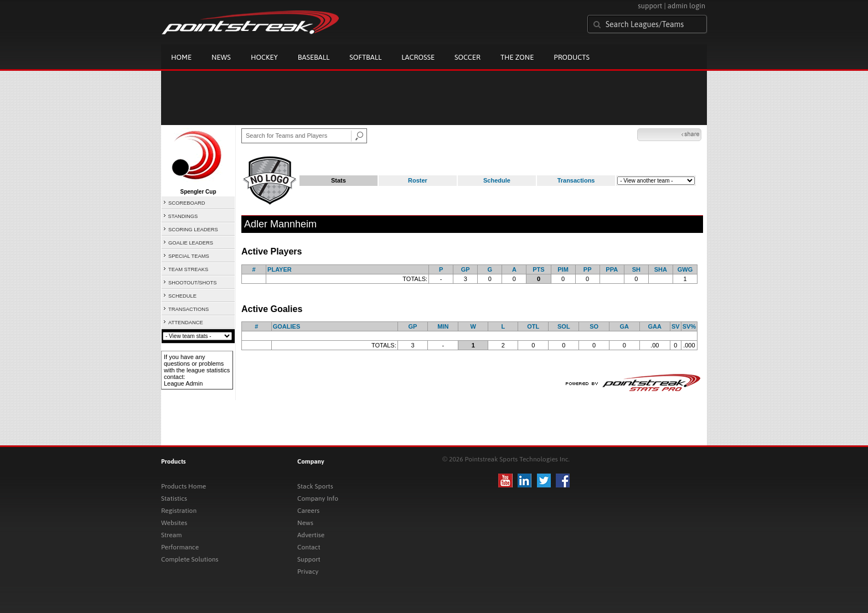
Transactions (576, 180)
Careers (308, 511)
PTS (538, 269)
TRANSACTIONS (188, 309)
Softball (365, 57)
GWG (685, 269)
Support (309, 559)
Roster (418, 180)
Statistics (174, 498)
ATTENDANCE (186, 323)
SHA (661, 269)
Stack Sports (315, 486)
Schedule (497, 180)
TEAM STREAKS (188, 269)
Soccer (467, 57)
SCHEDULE (182, 296)
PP (588, 269)
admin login (686, 6)
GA (625, 326)
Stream (171, 535)
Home (181, 57)
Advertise (311, 535)
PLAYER (280, 269)
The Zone (517, 57)
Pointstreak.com (250, 23)
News (221, 57)
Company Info (318, 498)
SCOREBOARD (187, 203)
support (650, 6)
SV (676, 326)
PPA (612, 269)
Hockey (264, 57)
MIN (443, 326)
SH (636, 269)
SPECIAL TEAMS (189, 256)
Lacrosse (418, 57)
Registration (179, 511)
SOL (564, 326)
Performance (180, 547)
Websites (174, 523)
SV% (689, 326)
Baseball (314, 57)
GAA (655, 326)
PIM (563, 269)
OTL (533, 326)
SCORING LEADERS (193, 230)
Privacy (308, 572)
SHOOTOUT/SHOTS (192, 283)
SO (594, 326)
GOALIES (287, 326)
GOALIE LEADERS (191, 243)
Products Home (184, 486)
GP (466, 269)
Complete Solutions (190, 559)
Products (572, 57)
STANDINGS (183, 216)
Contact (309, 547)
